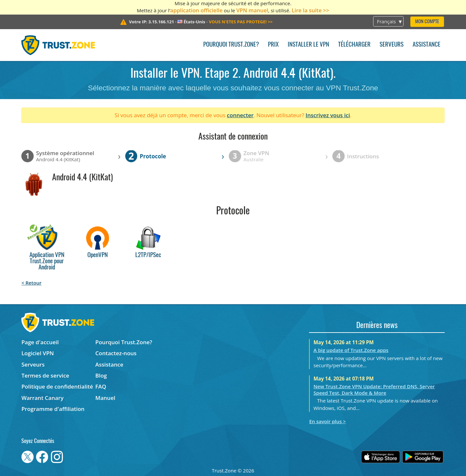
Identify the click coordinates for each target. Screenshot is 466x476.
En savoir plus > (327, 421)
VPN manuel (252, 10)
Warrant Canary (42, 398)
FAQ (101, 386)
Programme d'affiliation (53, 409)
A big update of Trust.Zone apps (351, 350)
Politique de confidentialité (57, 386)
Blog (101, 375)
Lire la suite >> (310, 10)
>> (241, 22)
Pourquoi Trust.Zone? (231, 45)
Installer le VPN (308, 45)
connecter (240, 115)
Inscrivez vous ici (328, 115)
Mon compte (427, 22)
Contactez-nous (116, 353)
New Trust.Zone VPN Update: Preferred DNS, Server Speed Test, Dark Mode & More (374, 390)
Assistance (427, 45)
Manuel (105, 398)
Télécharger (354, 45)
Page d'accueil (40, 342)
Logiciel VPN (38, 353)
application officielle (196, 10)
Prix (273, 45)
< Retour (31, 283)
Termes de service (45, 375)
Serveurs (392, 45)
